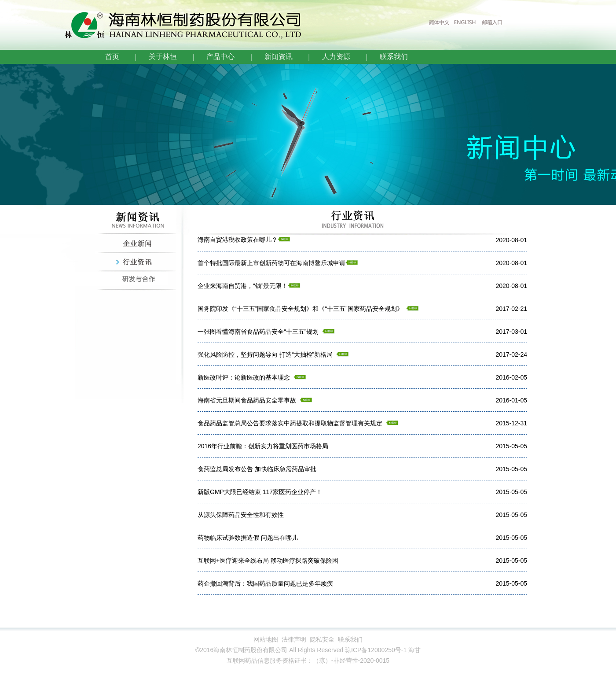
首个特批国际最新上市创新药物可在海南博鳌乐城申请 (271, 263)
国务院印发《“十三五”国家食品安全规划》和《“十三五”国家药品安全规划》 (302, 309)
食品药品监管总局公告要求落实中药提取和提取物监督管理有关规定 (290, 423)
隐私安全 (322, 639)
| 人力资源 (328, 57)
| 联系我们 (385, 57)
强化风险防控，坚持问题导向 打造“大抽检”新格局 (265, 354)
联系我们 (350, 639)
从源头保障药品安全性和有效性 (241, 515)
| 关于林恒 (154, 57)
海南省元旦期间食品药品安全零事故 (247, 400)
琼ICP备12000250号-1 (376, 650)
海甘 (414, 650)
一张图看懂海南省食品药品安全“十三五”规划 (258, 332)
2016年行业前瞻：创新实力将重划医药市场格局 (263, 446)
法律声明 (294, 639)
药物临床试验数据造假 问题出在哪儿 (248, 538)
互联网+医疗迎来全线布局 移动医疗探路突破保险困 (268, 561)
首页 (112, 57)
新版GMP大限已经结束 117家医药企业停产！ (260, 492)
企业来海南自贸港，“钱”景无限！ (243, 286)
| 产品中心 (212, 57)
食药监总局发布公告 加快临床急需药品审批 (257, 469)
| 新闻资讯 (269, 57)
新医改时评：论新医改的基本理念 (244, 377)
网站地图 (266, 639)
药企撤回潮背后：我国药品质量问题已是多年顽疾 (265, 583)
